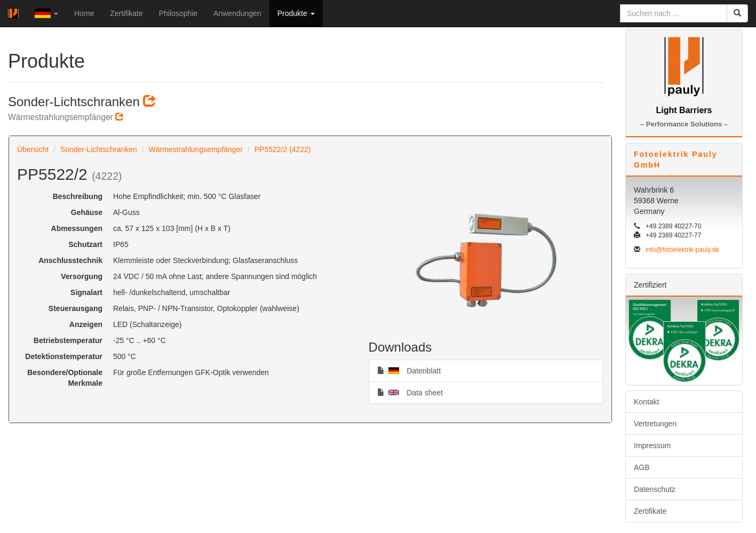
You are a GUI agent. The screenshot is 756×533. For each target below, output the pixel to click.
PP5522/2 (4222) (283, 149)
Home (84, 13)
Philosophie (178, 13)
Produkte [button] (296, 13)
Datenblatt (409, 370)
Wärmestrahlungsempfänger (196, 149)
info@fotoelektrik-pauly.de (682, 250)
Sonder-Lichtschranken (99, 149)
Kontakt (646, 402)
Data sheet (410, 392)
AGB (642, 467)
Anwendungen (237, 13)
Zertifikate (126, 13)
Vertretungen (655, 424)
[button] (46, 13)
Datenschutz (655, 489)
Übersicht (33, 149)
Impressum (652, 446)
